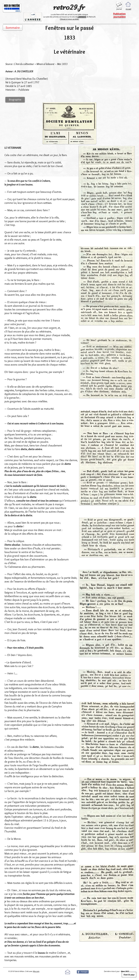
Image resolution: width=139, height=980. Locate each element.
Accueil (128, 9)
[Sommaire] (13, 28)
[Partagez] (83, 972)
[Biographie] (15, 100)
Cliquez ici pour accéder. (69, 19)
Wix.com (36, 971)
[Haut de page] (129, 975)
